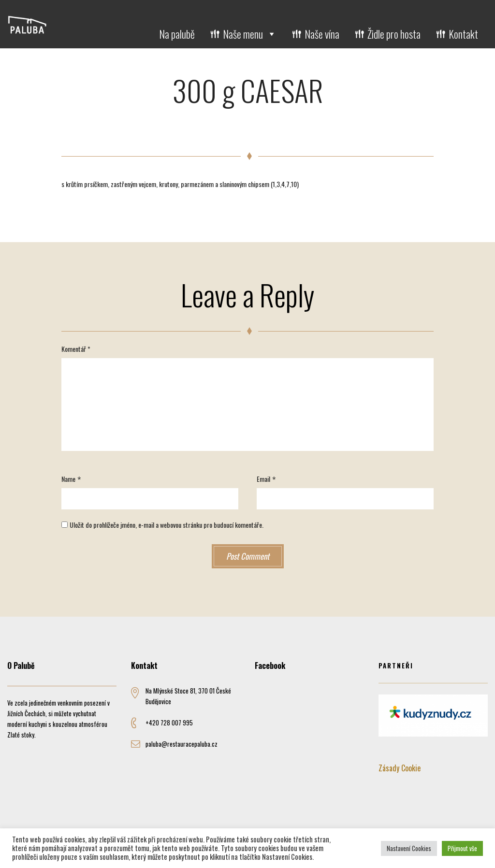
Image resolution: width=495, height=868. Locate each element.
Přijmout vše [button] (462, 848)
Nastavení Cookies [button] (409, 848)
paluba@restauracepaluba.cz (182, 744)
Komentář (76, 349)
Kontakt (463, 34)
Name (68, 479)
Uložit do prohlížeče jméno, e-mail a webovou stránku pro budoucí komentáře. (167, 525)
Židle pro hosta (394, 34)
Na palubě (177, 34)
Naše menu (250, 34)
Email (263, 479)
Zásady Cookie (400, 768)
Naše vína (322, 34)
